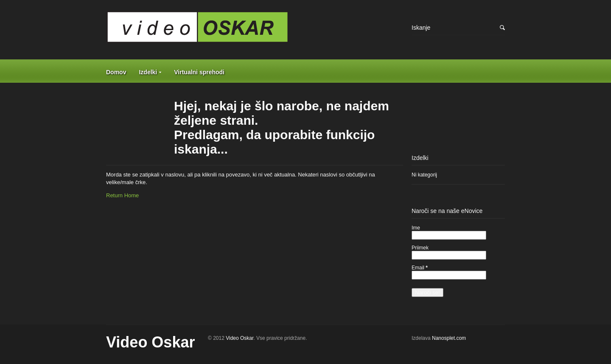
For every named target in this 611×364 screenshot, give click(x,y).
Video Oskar (150, 342)
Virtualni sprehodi (199, 72)
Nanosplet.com (449, 338)
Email (420, 268)
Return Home (122, 195)
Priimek (420, 248)
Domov (116, 72)
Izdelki (148, 72)
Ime (416, 228)
